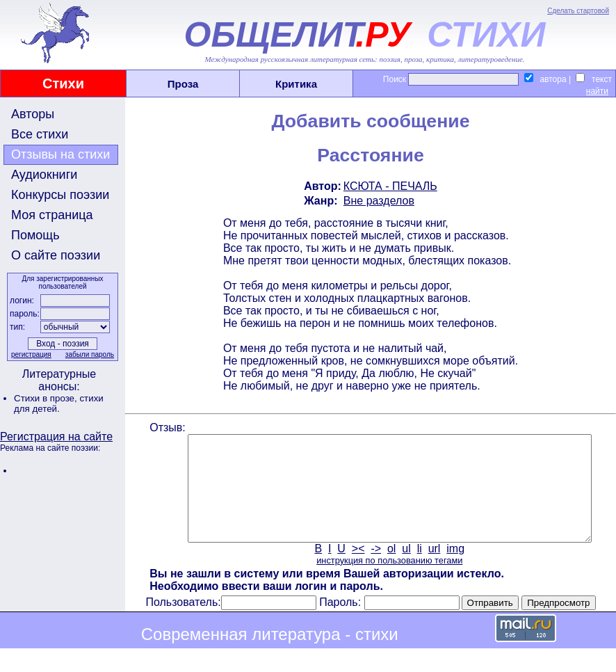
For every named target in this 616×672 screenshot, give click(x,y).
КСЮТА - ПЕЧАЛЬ (389, 186)
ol (390, 569)
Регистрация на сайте (56, 437)
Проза (183, 84)
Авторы (33, 114)
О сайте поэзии (56, 255)
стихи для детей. (59, 403)
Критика (296, 84)
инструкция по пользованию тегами (388, 581)
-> (375, 569)
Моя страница (52, 215)
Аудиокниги (44, 175)
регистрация (30, 354)
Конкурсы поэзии (60, 195)
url (433, 569)
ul (405, 569)
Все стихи (40, 134)
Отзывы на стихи (60, 154)
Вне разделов (378, 201)
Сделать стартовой (578, 11)
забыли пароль (88, 354)
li (418, 569)
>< (357, 569)
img (455, 569)
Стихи (63, 83)
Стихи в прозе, (47, 398)
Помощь (35, 235)
